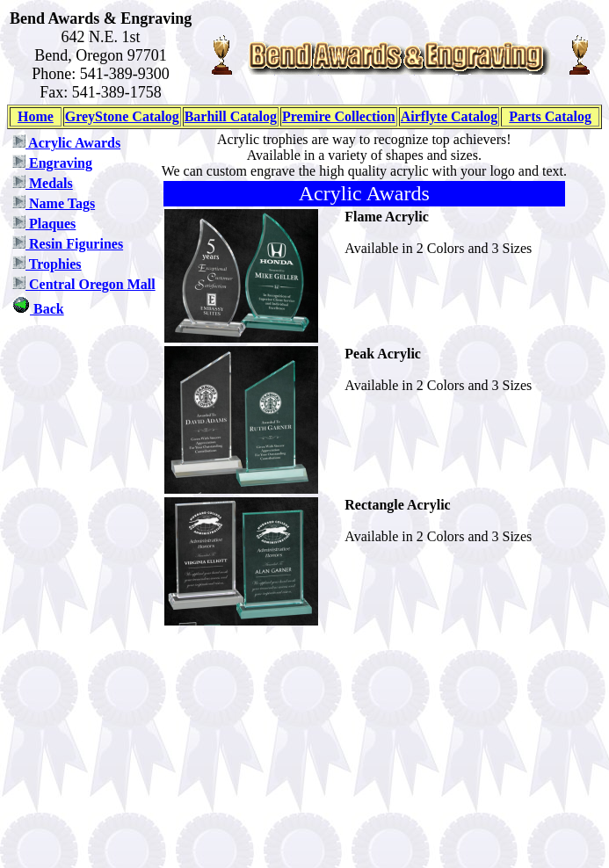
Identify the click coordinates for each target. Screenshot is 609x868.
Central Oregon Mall (84, 284)
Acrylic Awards (66, 143)
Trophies (47, 264)
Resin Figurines (68, 244)
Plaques (44, 224)
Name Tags (54, 203)
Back (38, 309)
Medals (43, 183)
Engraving (52, 163)
